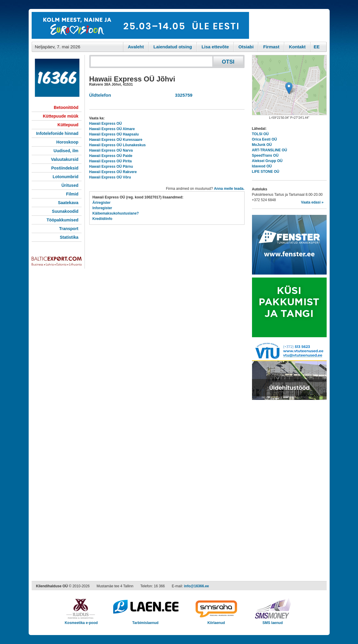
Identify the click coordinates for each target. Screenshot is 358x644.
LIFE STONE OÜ (266, 172)
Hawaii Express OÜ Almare (112, 129)
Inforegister (102, 208)
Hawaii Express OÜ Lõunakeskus (117, 145)
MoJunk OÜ (262, 145)
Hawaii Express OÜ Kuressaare (116, 140)
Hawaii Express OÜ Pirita (111, 161)
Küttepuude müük (61, 116)
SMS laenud (273, 621)
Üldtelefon (100, 95)
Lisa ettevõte (215, 47)
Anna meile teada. (229, 189)
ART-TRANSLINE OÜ (270, 150)
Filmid (72, 194)
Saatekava (68, 203)
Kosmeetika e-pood (81, 621)
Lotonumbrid (65, 177)
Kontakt (297, 47)
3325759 (183, 95)
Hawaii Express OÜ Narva (111, 150)
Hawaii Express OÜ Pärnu (111, 167)
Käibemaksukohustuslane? (116, 213)
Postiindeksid (65, 168)
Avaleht (136, 47)
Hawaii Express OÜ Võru (110, 177)
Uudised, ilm (66, 151)
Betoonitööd (66, 107)
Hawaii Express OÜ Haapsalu (114, 134)
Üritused (70, 185)
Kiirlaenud (216, 621)
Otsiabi (246, 47)
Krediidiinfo (103, 219)
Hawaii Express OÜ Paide (111, 156)
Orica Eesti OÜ (265, 139)
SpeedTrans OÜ (265, 155)
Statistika (69, 237)
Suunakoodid (65, 211)
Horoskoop (67, 142)
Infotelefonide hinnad (57, 133)
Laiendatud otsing (173, 47)
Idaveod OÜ (262, 166)
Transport (69, 229)
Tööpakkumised (63, 220)
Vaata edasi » (312, 202)
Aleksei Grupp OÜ (267, 161)
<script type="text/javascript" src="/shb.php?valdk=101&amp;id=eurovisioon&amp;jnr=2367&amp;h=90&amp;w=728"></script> (140, 25)
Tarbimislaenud (146, 621)
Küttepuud (68, 125)
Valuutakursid (65, 159)
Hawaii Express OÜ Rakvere (113, 172)
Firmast (271, 47)
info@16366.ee (196, 586)
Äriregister (102, 203)
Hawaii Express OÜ (106, 124)
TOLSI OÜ (260, 134)
